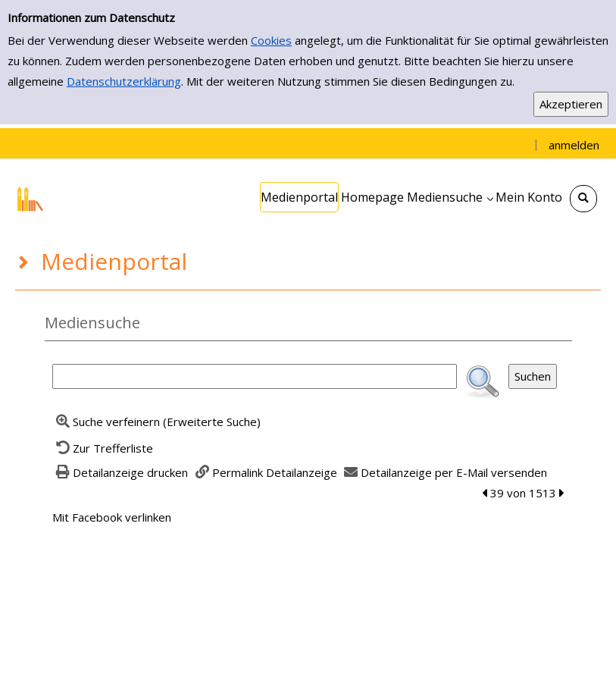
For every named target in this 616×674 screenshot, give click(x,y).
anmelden (574, 145)
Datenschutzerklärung (124, 81)
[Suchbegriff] (255, 376)
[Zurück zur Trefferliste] (103, 448)
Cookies (271, 40)
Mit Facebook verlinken (112, 517)
